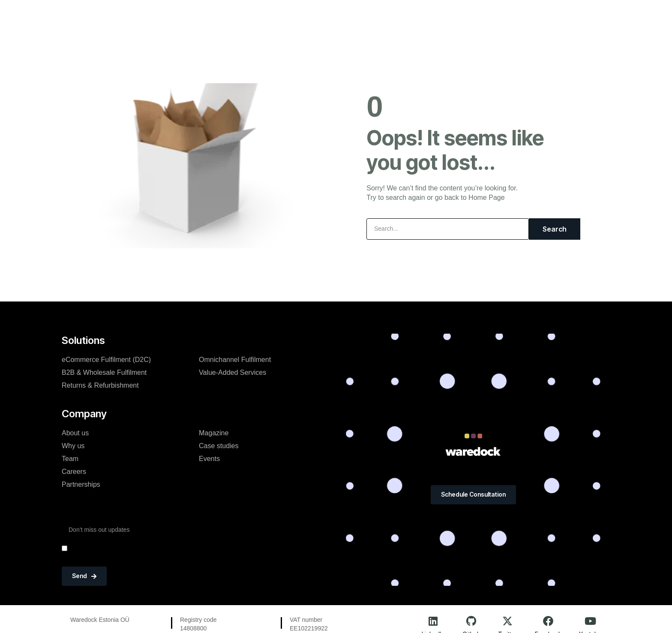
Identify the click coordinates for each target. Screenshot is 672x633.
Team (70, 459)
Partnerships (81, 484)
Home (225, 15)
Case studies (219, 446)
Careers (74, 472)
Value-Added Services (232, 372)
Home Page (487, 197)
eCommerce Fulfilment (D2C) (106, 360)
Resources (394, 15)
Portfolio (442, 15)
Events (209, 459)
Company (345, 15)
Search (555, 229)
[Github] (471, 621)
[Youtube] (590, 621)
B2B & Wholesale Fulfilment (104, 372)
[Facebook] (548, 621)
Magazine (214, 433)
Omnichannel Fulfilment (235, 360)
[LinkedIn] (433, 621)
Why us (73, 446)
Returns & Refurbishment (100, 385)
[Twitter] (507, 621)
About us (75, 433)
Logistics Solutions (282, 15)
